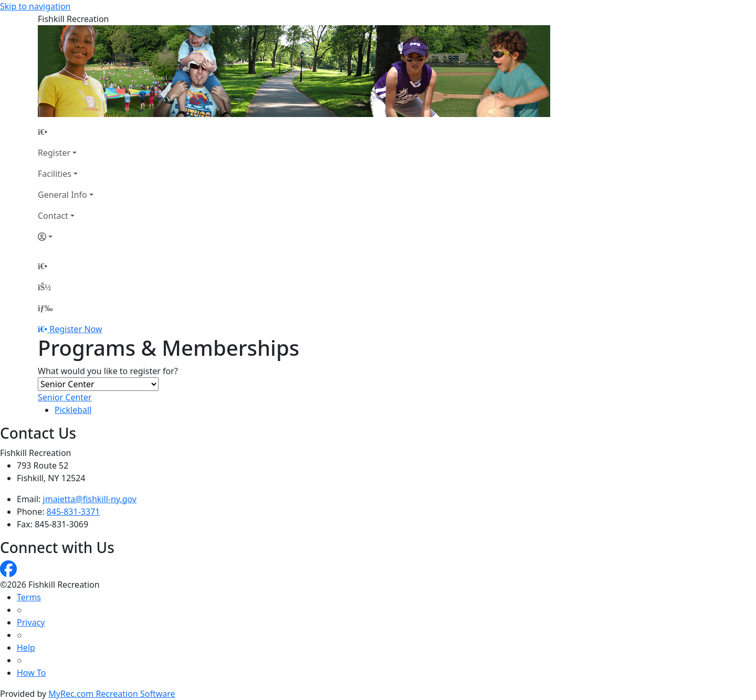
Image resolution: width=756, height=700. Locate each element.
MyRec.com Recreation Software (112, 694)
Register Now (76, 329)
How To (31, 673)
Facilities (55, 174)
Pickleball (73, 410)
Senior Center (65, 397)
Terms (29, 597)
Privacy (31, 622)
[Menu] (45, 308)
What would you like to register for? (108, 371)
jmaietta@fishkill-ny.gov (90, 499)
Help (26, 648)
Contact (53, 216)
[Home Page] (66, 132)
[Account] (66, 237)
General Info (62, 195)
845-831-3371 (73, 512)
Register (54, 153)
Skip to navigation (35, 6)
